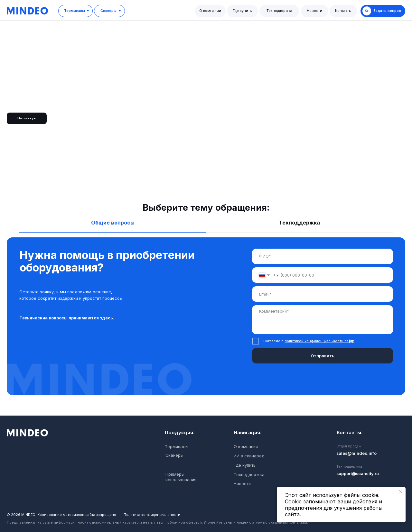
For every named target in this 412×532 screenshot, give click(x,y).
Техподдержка (279, 11)
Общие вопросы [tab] (113, 223)
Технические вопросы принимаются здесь (66, 318)
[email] (322, 294)
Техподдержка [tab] (299, 223)
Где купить (242, 11)
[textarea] (322, 320)
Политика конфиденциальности (152, 515)
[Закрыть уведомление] (401, 492)
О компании (210, 11)
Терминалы (75, 11)
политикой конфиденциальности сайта (319, 341)
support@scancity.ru (358, 474)
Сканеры (108, 11)
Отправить (323, 356)
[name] (322, 256)
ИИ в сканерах (249, 456)
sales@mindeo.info (356, 453)
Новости (314, 11)
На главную (27, 118)
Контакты (343, 11)
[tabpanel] (206, 326)
